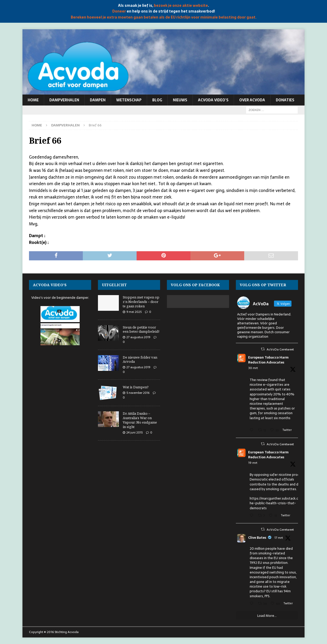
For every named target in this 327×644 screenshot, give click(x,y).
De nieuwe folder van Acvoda (140, 359)
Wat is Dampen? (136, 387)
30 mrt (253, 368)
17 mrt (279, 538)
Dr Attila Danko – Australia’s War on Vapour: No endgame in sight (140, 420)
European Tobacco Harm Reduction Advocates (268, 360)
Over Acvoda (252, 100)
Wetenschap (129, 100)
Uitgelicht (114, 285)
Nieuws (180, 100)
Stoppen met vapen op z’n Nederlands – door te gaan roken (141, 302)
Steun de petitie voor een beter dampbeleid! (141, 329)
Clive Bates (257, 538)
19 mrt (253, 463)
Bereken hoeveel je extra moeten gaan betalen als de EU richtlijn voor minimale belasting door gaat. (164, 17)
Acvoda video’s (213, 100)
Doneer (119, 11)
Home (33, 100)
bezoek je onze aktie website (181, 5)
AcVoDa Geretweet (280, 349)
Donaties (285, 100)
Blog (157, 100)
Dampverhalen (64, 100)
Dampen (98, 100)
